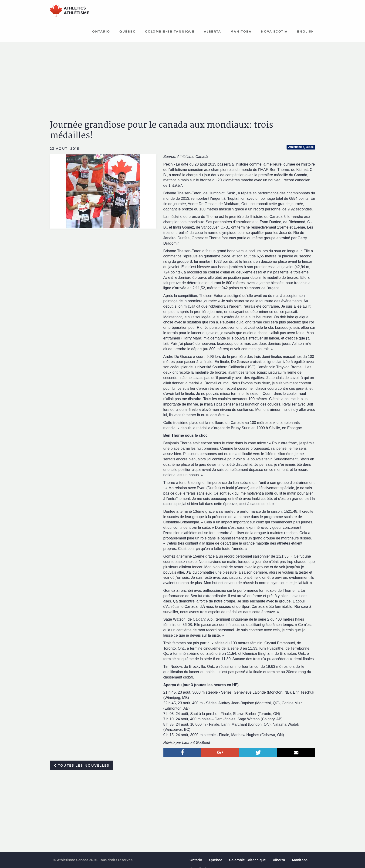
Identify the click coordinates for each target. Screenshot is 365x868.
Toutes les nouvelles (82, 765)
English (306, 31)
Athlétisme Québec (301, 147)
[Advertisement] (182, 77)
